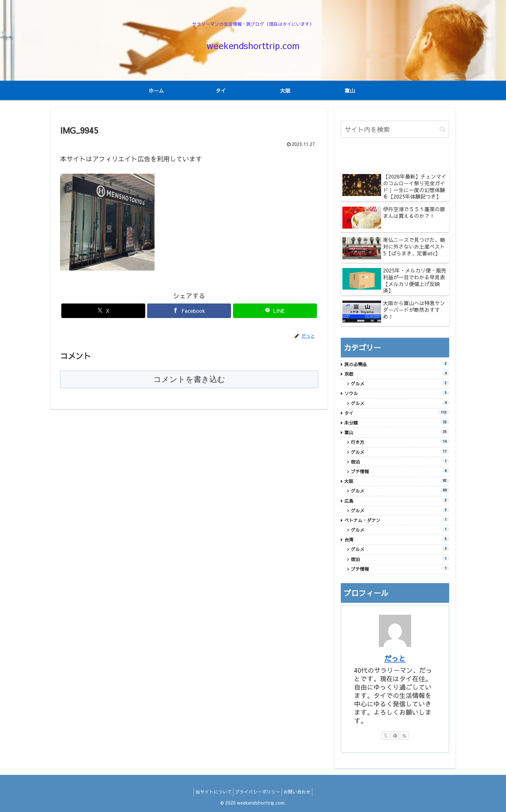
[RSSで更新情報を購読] (404, 735)
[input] (395, 129)
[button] (443, 129)
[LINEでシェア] (275, 311)
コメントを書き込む (189, 379)
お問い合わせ (300, 792)
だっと (395, 658)
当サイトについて (210, 792)
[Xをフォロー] (386, 735)
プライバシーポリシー (258, 792)
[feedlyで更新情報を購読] (395, 735)
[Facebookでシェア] (189, 311)
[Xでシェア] (103, 311)
